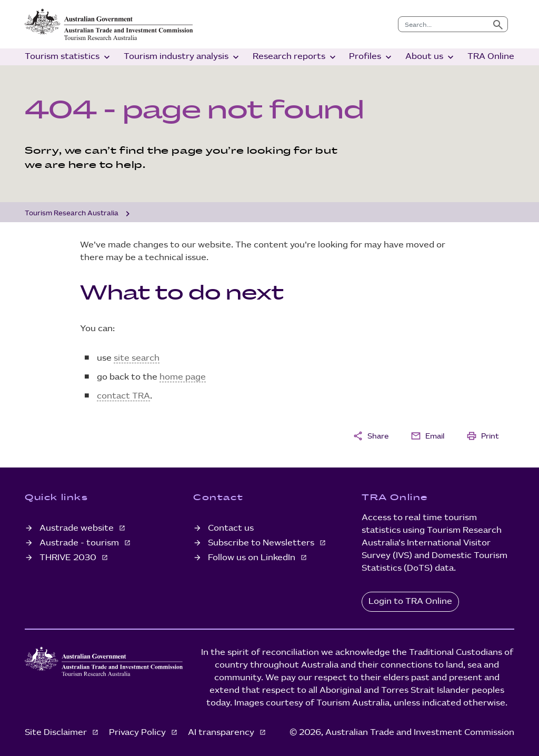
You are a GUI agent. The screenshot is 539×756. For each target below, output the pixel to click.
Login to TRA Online (410, 601)
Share (371, 436)
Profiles (371, 57)
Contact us (231, 528)
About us (431, 57)
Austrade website (78, 528)
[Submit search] (498, 24)
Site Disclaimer (57, 733)
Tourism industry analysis (182, 57)
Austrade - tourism (80, 543)
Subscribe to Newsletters (262, 543)
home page (183, 377)
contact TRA (123, 396)
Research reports (295, 57)
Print (483, 436)
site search (137, 358)
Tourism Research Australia (72, 213)
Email (427, 436)
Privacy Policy (138, 733)
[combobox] (443, 24)
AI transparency (222, 733)
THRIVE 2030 (69, 558)
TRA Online (491, 57)
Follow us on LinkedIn (253, 558)
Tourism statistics (68, 57)
